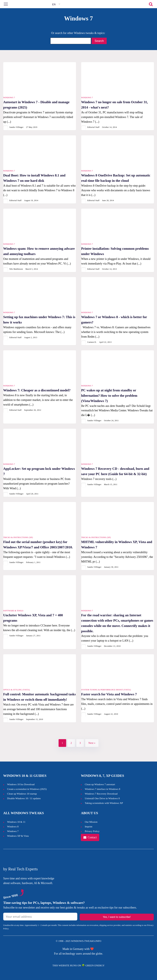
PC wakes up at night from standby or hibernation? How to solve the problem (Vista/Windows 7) (109, 396)
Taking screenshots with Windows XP (104, 803)
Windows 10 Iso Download (21, 784)
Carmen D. (92, 342)
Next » (92, 743)
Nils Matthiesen (16, 269)
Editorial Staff (93, 127)
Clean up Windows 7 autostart (100, 784)
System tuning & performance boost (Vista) (106, 690)
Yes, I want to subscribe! (117, 917)
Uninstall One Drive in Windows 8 (102, 798)
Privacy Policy (92, 831)
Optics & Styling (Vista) (17, 690)
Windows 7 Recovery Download (101, 794)
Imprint (89, 826)
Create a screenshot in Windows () (27, 789)
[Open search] (151, 4)
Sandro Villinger (16, 127)
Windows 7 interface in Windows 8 (103, 789)
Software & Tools (13, 611)
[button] (90, 837)
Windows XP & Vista (18, 836)
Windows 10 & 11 (16, 822)
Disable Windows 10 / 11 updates (24, 798)
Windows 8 (13, 826)
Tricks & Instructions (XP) (18, 537)
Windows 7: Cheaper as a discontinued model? (37, 390)
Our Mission (91, 822)
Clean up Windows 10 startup (22, 794)
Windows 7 (9, 98)
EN (54, 4)
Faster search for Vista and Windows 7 (109, 694)
